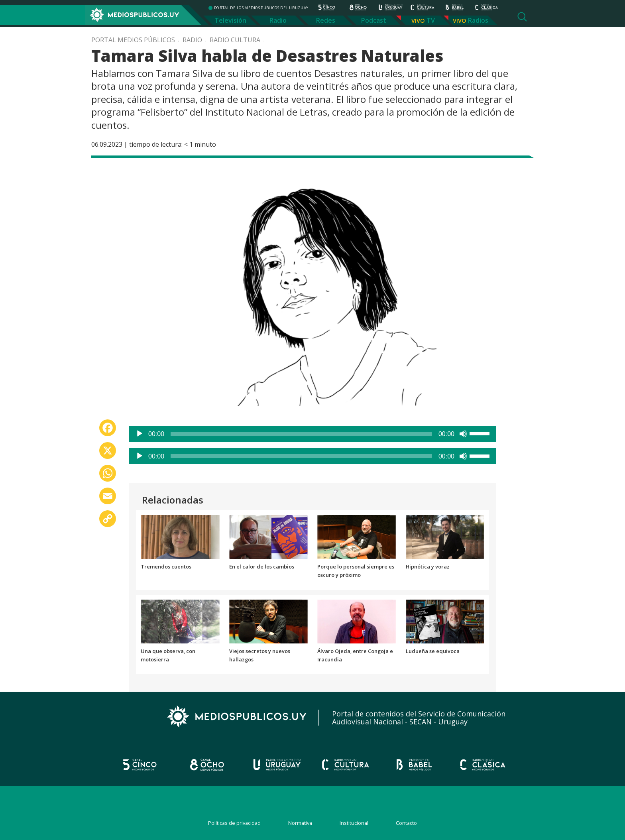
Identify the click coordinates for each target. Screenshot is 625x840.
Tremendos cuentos (166, 567)
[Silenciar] (463, 434)
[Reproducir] (140, 434)
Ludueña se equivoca (433, 651)
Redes (326, 20)
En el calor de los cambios (262, 567)
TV (431, 20)
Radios (478, 20)
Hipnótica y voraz (428, 567)
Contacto (406, 823)
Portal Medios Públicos (133, 40)
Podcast (374, 20)
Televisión (230, 20)
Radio (278, 20)
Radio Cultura (235, 40)
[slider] (301, 434)
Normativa (300, 823)
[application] (312, 434)
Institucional (354, 823)
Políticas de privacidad (234, 823)
